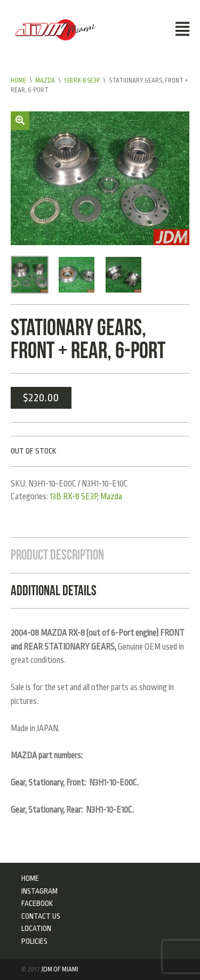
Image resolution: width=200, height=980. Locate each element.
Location (36, 928)
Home (18, 80)
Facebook (37, 903)
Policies (34, 941)
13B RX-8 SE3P (82, 80)
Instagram (39, 891)
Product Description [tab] (57, 555)
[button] (20, 121)
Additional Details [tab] (54, 590)
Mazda (45, 80)
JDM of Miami (60, 969)
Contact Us (41, 916)
